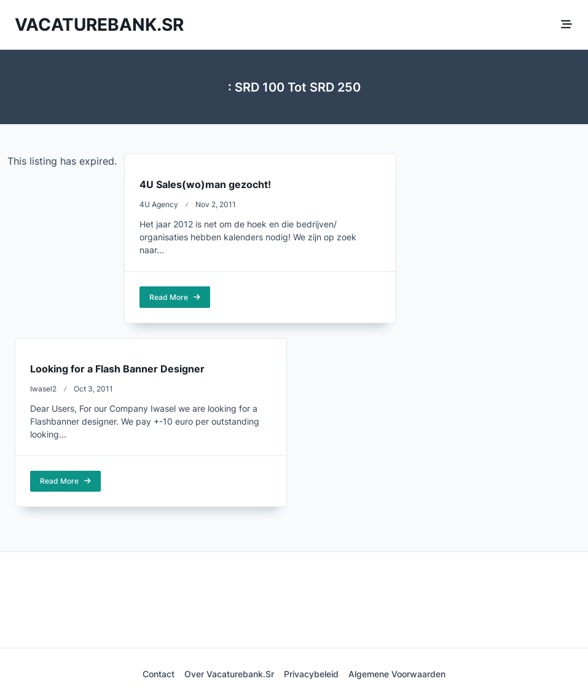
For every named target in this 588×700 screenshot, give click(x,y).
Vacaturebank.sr (99, 25)
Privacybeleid (311, 674)
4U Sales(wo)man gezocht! (205, 184)
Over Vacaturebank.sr (229, 674)
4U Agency (159, 204)
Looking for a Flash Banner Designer (117, 369)
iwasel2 (43, 389)
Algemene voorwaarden (397, 674)
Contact (159, 674)
